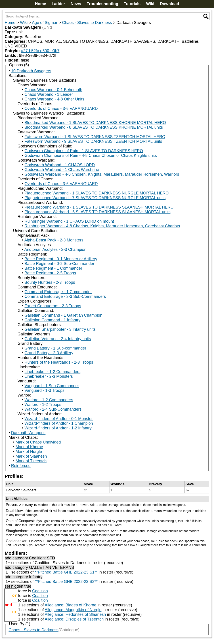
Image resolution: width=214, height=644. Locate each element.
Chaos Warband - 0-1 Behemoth (53, 90)
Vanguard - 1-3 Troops (45, 390)
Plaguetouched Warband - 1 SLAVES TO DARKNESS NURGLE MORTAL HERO (97, 193)
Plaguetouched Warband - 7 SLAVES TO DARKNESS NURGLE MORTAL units (95, 198)
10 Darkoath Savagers (31, 71)
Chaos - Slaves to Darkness (87, 23)
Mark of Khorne (29, 447)
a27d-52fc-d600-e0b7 (40, 51)
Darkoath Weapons (28, 433)
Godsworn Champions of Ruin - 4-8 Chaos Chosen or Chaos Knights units (91, 156)
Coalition (40, 591)
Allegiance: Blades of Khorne (70, 605)
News (76, 4)
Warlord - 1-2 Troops (43, 405)
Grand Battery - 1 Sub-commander (55, 348)
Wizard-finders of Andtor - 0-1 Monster (59, 419)
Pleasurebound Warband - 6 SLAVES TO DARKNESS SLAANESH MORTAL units (98, 212)
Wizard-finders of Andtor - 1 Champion (59, 423)
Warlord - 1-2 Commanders (49, 400)
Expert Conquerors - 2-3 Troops (53, 306)
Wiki (150, 4)
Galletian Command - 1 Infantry (52, 320)
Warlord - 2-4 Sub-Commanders (53, 409)
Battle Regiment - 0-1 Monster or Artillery (61, 259)
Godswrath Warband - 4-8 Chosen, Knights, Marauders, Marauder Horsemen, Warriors (102, 174)
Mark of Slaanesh (31, 456)
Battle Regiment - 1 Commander (53, 268)
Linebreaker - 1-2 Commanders (52, 372)
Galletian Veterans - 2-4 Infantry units (58, 339)
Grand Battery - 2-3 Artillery (49, 353)
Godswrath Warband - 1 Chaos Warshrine (62, 170)
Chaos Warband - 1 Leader (49, 94)
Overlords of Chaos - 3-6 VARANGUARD (61, 109)
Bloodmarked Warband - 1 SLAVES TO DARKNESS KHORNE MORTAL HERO (95, 123)
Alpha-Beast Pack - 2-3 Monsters (54, 240)
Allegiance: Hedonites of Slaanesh (75, 614)
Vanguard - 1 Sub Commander (52, 386)
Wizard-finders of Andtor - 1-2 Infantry (58, 428)
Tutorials (132, 4)
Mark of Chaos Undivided (38, 442)
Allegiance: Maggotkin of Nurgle (73, 610)
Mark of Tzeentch (31, 461)
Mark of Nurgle (29, 452)
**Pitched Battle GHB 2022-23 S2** (66, 582)
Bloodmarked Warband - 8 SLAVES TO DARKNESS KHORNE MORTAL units (94, 127)
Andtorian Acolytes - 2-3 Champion (55, 249)
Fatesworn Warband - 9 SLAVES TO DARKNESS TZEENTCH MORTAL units (93, 141)
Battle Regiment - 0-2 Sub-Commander (59, 264)
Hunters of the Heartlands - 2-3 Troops (59, 362)
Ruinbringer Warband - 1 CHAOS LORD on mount (69, 221)
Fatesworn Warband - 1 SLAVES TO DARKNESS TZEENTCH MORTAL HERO (95, 137)
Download (170, 4)
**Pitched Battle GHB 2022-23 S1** (66, 572)
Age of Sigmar (45, 23)
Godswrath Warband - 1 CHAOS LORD (60, 165)
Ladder (58, 4)
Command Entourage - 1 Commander (58, 292)
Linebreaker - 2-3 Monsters (49, 376)
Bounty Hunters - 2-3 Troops (50, 282)
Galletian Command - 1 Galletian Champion (63, 315)
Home (40, 4)
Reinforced (21, 466)
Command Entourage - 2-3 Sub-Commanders (65, 296)
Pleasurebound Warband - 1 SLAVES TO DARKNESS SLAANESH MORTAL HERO (99, 207)
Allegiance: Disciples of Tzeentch (74, 619)
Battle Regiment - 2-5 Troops (50, 273)
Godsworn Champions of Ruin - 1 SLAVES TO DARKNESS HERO (84, 151)
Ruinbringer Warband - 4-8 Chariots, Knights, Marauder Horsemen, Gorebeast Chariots (102, 226)
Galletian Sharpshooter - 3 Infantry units (60, 329)
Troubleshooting (102, 4)
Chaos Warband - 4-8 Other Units (54, 99)
